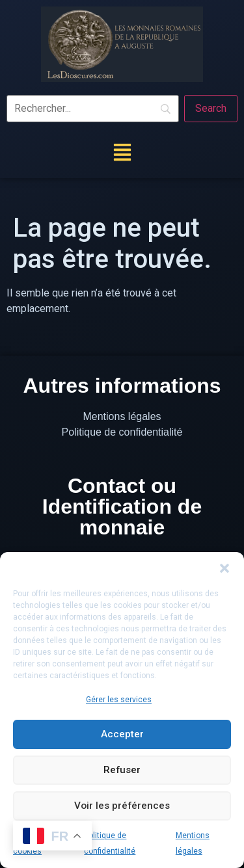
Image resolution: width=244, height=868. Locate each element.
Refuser (122, 770)
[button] (224, 568)
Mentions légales (122, 416)
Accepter (122, 735)
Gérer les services (119, 700)
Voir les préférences (122, 806)
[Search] (211, 109)
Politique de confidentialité (122, 432)
